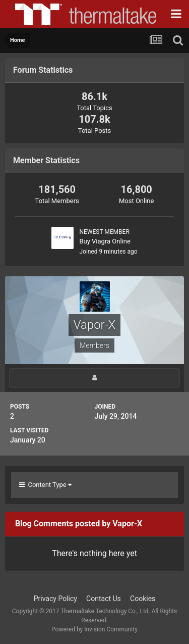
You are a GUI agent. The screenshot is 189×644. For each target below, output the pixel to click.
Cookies (143, 599)
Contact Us (104, 599)
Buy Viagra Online (105, 241)
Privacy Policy (55, 599)
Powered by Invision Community (94, 629)
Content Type (45, 485)
